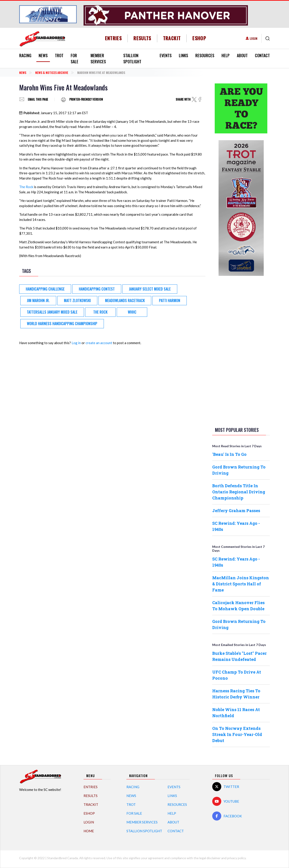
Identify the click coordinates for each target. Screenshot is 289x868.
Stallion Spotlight (132, 58)
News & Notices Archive (52, 72)
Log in (76, 343)
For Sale (75, 58)
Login (254, 38)
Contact (262, 55)
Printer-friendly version (86, 99)
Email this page (38, 99)
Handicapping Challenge (45, 289)
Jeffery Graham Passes (236, 511)
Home (89, 831)
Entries (113, 38)
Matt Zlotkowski (77, 300)
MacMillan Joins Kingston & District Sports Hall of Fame (241, 584)
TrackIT (172, 38)
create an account (99, 343)
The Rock (26, 187)
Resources (205, 55)
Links (183, 55)
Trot (59, 55)
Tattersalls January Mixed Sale (52, 312)
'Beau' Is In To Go (229, 454)
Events (166, 55)
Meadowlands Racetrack (125, 300)
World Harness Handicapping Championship (62, 324)
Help (226, 55)
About (242, 55)
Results (142, 38)
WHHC (132, 312)
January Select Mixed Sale (150, 289)
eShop (199, 38)
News (43, 55)
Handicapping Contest (97, 289)
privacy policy (236, 858)
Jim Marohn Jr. (38, 300)
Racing (25, 55)
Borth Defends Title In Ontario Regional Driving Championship (239, 492)
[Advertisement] (241, 350)
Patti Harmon (170, 300)
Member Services (98, 58)
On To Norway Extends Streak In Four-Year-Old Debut (237, 734)
